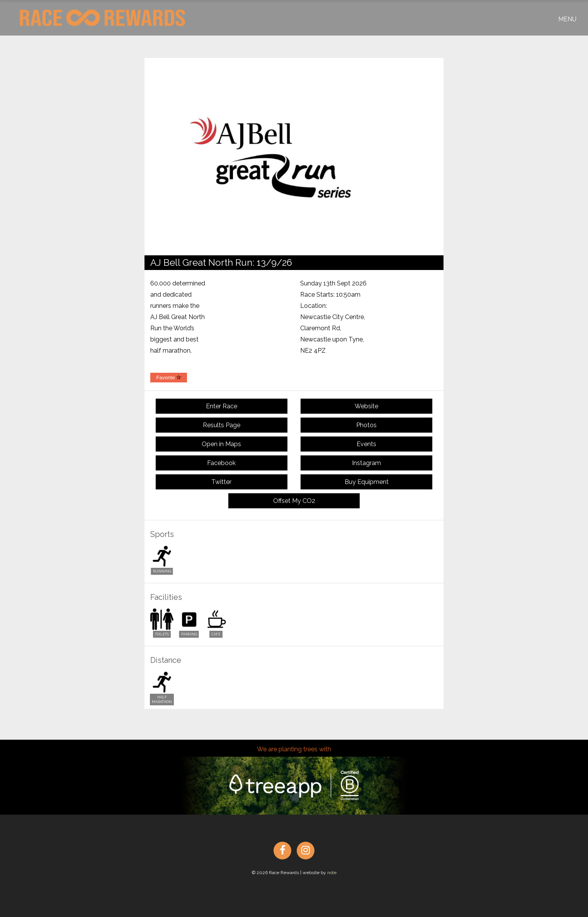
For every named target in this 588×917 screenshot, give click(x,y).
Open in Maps (221, 444)
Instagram (366, 463)
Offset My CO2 (294, 501)
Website (366, 406)
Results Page (222, 425)
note (332, 873)
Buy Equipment (367, 482)
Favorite (169, 378)
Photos (366, 425)
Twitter (221, 482)
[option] (294, 157)
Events (366, 444)
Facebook (221, 463)
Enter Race (222, 406)
